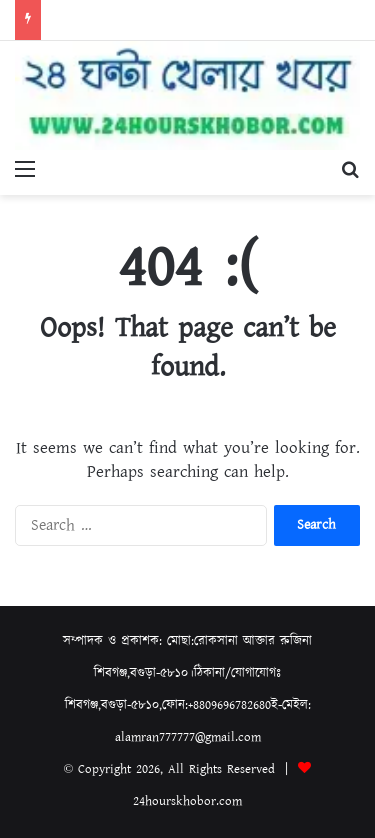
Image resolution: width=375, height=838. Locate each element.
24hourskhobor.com (187, 801)
